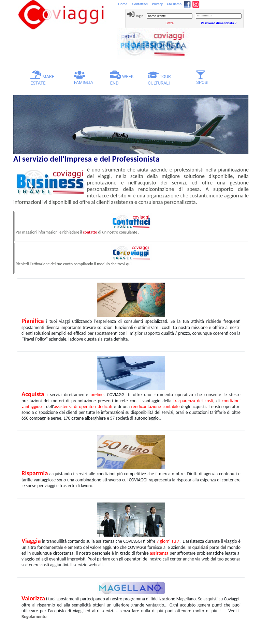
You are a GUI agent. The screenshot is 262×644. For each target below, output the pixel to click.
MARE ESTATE (46, 78)
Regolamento (34, 617)
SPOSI (202, 78)
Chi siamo (174, 4)
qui (129, 264)
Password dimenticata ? (219, 23)
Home (123, 4)
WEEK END (122, 78)
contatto (90, 232)
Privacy (157, 4)
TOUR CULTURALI (159, 78)
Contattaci (139, 4)
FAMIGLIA (84, 78)
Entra (169, 23)
